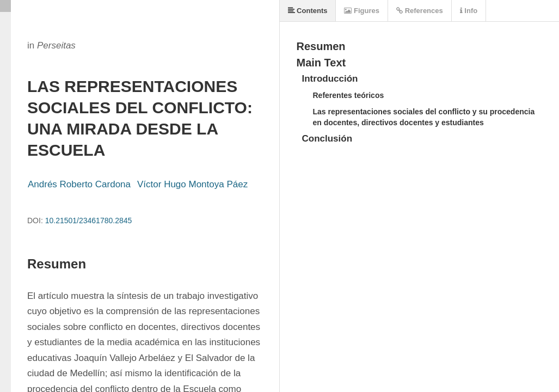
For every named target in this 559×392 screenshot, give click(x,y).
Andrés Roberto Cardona (79, 184)
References (420, 11)
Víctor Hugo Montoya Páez (192, 184)
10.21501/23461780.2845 (89, 220)
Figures (362, 11)
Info (469, 11)
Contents (308, 11)
